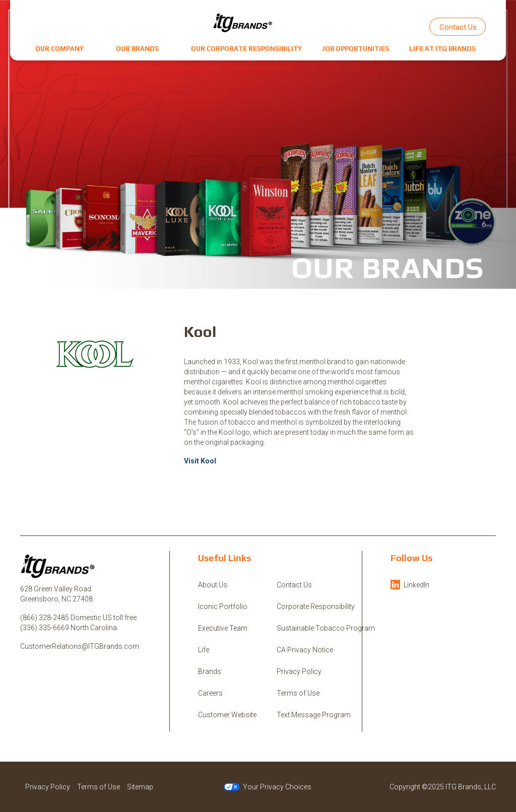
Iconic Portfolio (223, 606)
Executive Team (223, 628)
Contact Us (294, 585)
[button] (59, 49)
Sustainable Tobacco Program (326, 628)
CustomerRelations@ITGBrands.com (80, 646)
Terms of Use (298, 693)
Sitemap (140, 787)
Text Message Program (314, 715)
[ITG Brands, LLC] (243, 23)
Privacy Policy (299, 671)
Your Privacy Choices (268, 787)
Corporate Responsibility (316, 606)
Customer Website (227, 715)
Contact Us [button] (458, 27)
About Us (213, 585)
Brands (210, 671)
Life (204, 650)
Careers (210, 693)
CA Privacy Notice (305, 650)
